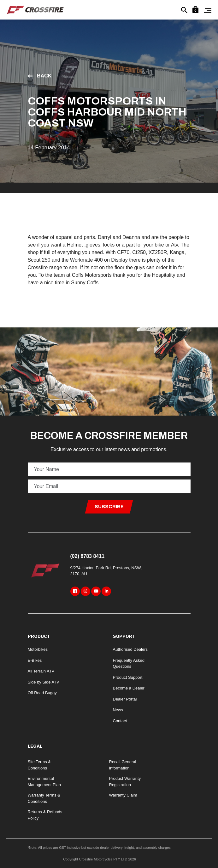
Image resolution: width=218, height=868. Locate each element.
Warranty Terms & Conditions (44, 798)
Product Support (128, 677)
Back (40, 76)
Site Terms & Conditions (39, 765)
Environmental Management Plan (44, 782)
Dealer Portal (125, 699)
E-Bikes (35, 660)
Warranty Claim (123, 795)
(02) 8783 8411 (88, 556)
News (118, 710)
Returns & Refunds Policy (45, 815)
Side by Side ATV (44, 682)
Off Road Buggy (42, 693)
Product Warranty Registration (125, 782)
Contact (120, 721)
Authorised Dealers (130, 649)
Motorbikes (38, 649)
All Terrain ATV (41, 671)
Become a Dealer (129, 688)
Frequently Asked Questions (129, 664)
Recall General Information (123, 765)
